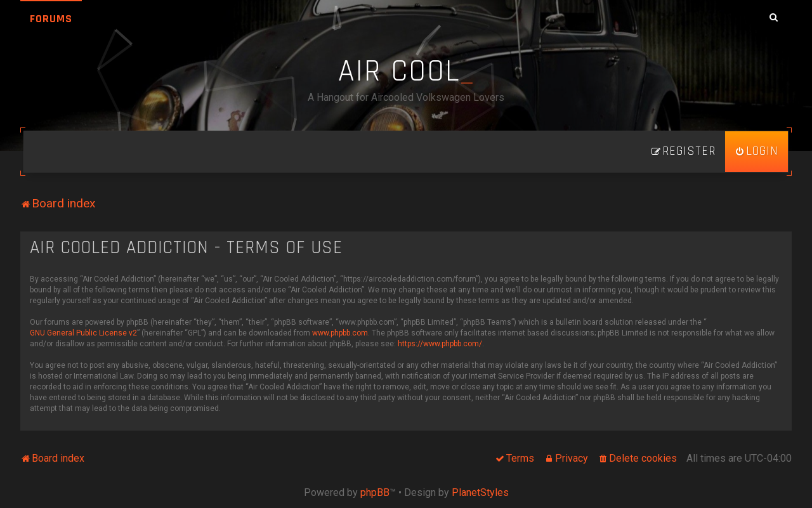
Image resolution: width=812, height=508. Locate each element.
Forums (51, 19)
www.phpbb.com (340, 333)
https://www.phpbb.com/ (440, 344)
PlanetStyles (480, 492)
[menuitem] (756, 152)
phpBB (375, 492)
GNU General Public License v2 (83, 333)
